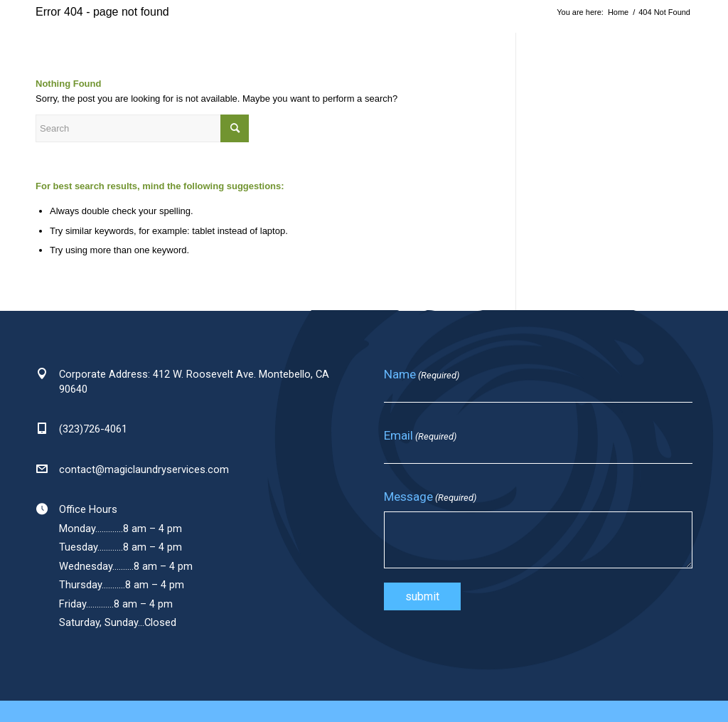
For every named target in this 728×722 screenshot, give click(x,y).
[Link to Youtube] (707, 48)
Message (430, 497)
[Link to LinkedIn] (678, 48)
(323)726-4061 (93, 429)
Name (422, 375)
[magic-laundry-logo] (43, 49)
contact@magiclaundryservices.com (144, 469)
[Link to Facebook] (650, 48)
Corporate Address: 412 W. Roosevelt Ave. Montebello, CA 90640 (194, 382)
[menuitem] (201, 49)
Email (420, 436)
